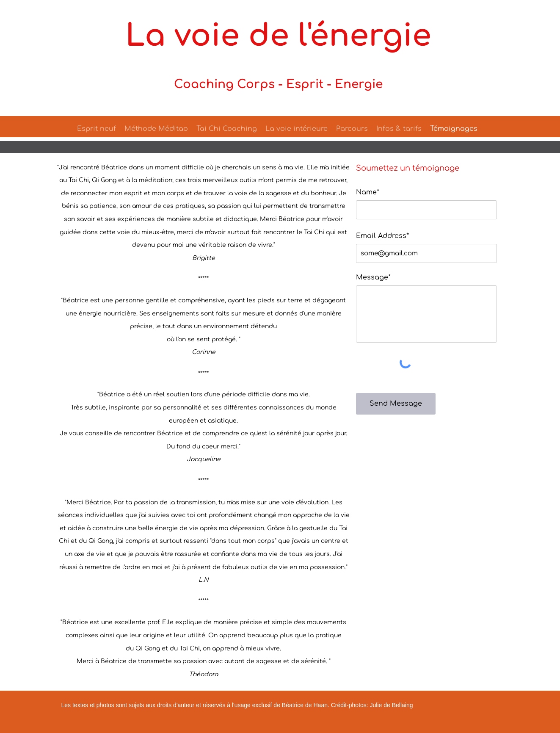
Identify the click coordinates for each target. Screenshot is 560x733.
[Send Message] (396, 404)
